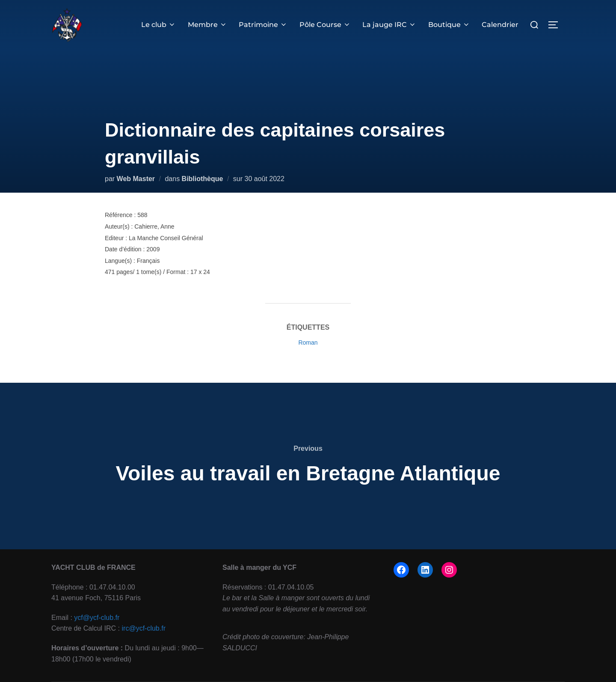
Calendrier (500, 25)
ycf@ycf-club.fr (97, 618)
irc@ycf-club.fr (144, 628)
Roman (308, 342)
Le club (162, 25)
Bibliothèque (203, 179)
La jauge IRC (391, 25)
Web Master (136, 179)
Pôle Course (327, 25)
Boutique (450, 25)
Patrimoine (266, 25)
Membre (210, 25)
